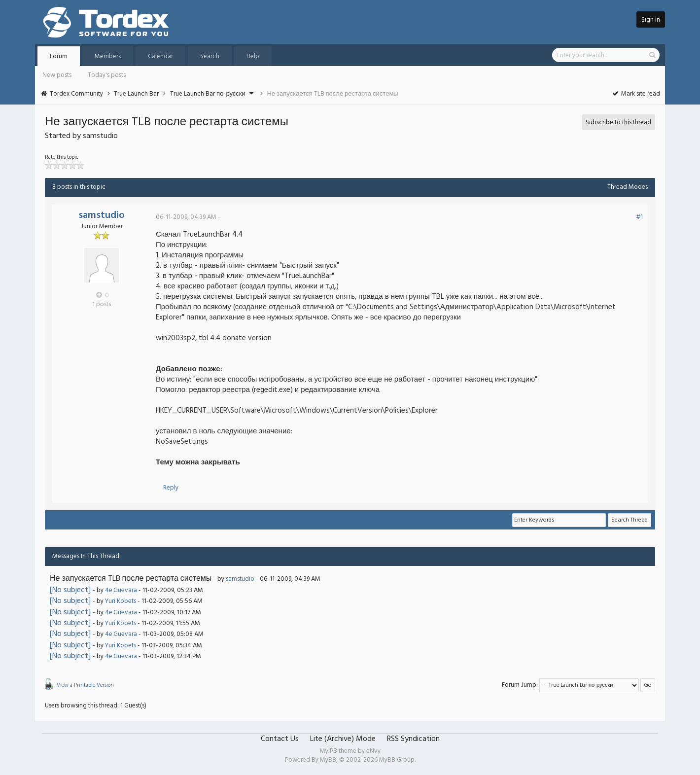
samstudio (102, 215)
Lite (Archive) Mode (343, 739)
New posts (57, 75)
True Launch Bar (136, 94)
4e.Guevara (121, 590)
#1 (639, 217)
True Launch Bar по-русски (208, 94)
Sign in (651, 20)
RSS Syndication (413, 739)
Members (108, 56)
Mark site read (636, 94)
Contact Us (280, 739)
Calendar (160, 56)
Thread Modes (628, 187)
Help (253, 56)
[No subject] (70, 590)
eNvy (373, 751)
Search (210, 56)
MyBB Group (397, 760)
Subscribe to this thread (618, 123)
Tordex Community (76, 94)
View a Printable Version (85, 685)
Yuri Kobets (121, 601)
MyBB (328, 760)
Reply (171, 488)
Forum (59, 56)
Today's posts (107, 75)
